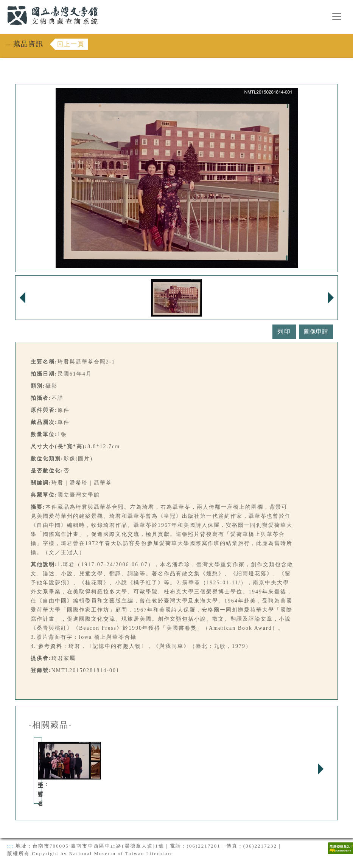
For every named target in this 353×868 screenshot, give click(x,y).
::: (3, 4)
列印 (284, 332)
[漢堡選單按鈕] (337, 17)
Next (320, 769)
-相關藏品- (51, 725)
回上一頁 (71, 44)
